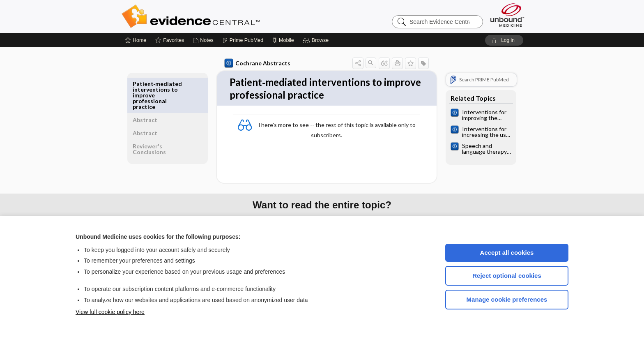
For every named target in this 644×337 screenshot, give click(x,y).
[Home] (136, 40)
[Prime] (243, 40)
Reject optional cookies (507, 276)
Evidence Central (223, 16)
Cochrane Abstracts (256, 63)
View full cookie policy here (110, 312)
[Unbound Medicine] (507, 15)
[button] (317, 40)
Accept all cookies (507, 253)
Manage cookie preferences (507, 299)
